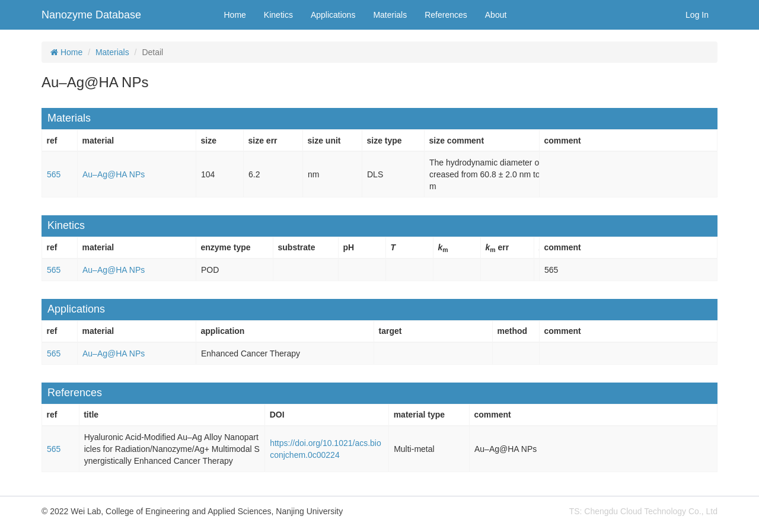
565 (54, 174)
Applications (333, 15)
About (496, 15)
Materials (390, 15)
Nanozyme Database (91, 15)
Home (235, 15)
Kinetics (278, 15)
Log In (697, 15)
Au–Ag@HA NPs (114, 174)
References (446, 15)
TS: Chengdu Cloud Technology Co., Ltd (643, 511)
